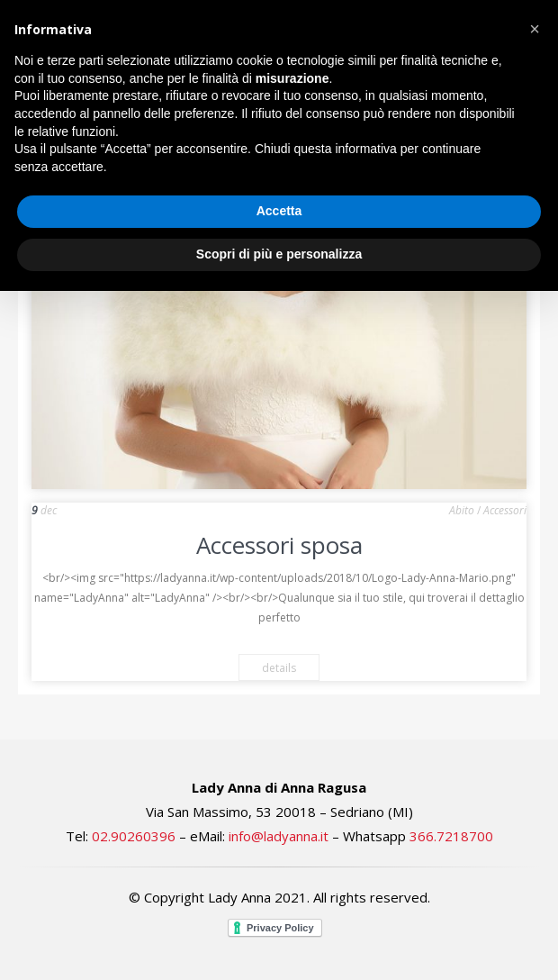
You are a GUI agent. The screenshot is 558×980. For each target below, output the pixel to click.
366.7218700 (451, 836)
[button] (535, 29)
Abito (462, 510)
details (279, 668)
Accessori (505, 510)
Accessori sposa (279, 545)
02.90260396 (134, 836)
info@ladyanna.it (279, 836)
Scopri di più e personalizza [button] (279, 254)
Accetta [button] (279, 211)
